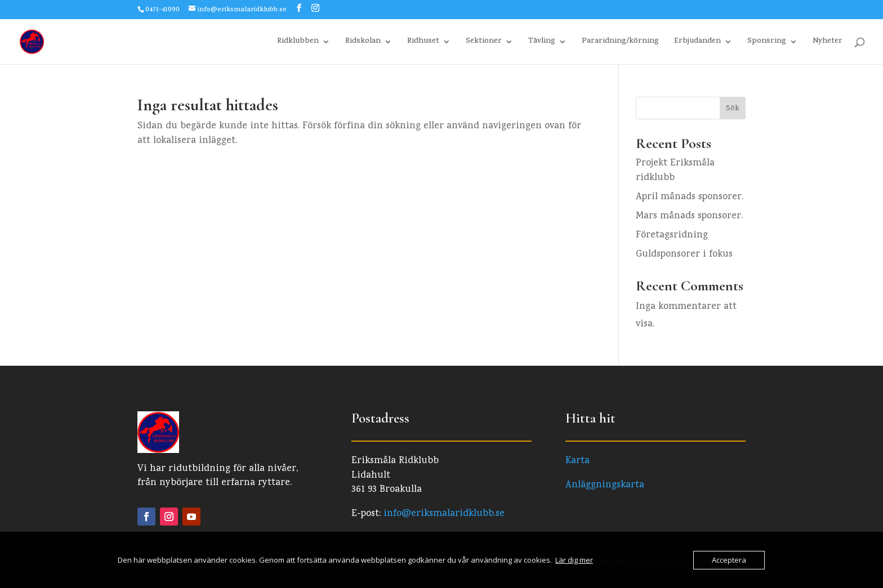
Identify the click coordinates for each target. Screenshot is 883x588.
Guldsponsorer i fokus (684, 255)
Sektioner (484, 42)
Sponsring (767, 42)
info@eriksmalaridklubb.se (444, 514)
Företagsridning (672, 235)
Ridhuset (423, 42)
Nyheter (828, 42)
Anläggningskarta (605, 485)
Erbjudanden (697, 42)
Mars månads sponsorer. (689, 216)
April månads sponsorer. (690, 197)
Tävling (542, 42)
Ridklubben (298, 42)
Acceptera (729, 560)
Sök (733, 109)
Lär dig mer (574, 560)
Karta (577, 461)
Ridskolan (363, 42)
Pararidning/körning (620, 42)
